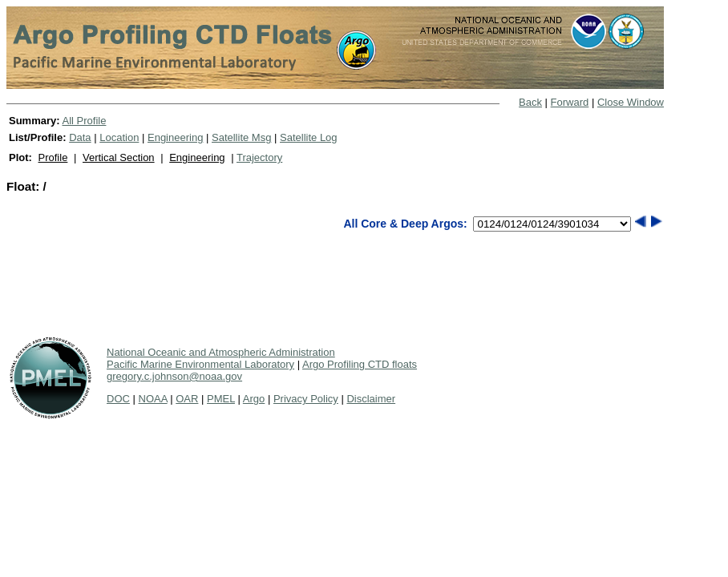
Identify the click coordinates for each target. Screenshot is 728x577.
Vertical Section (119, 157)
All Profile (84, 121)
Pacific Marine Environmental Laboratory (200, 364)
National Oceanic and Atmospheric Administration (221, 352)
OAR (187, 399)
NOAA (153, 399)
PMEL (221, 399)
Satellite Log (309, 137)
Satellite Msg (241, 137)
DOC (118, 399)
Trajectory (259, 157)
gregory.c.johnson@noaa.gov (174, 376)
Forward (570, 102)
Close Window (631, 102)
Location (119, 137)
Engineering (175, 137)
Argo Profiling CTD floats (360, 364)
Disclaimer (371, 399)
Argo (254, 399)
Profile (53, 157)
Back (530, 102)
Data (80, 137)
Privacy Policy (306, 399)
